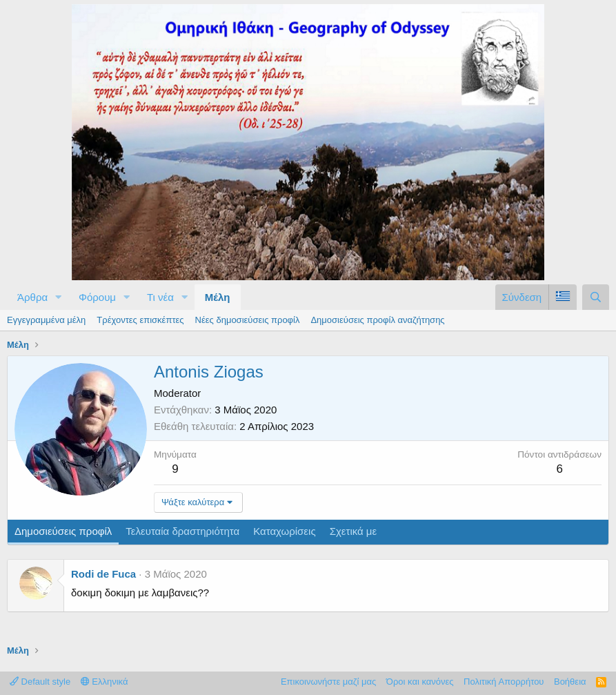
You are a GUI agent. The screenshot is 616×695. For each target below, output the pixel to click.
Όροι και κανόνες (420, 682)
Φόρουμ (97, 297)
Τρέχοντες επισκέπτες (140, 320)
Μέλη (218, 297)
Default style (40, 682)
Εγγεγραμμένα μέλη (46, 320)
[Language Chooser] (563, 297)
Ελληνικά (105, 682)
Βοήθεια (570, 682)
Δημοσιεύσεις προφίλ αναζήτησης (377, 320)
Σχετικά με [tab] (354, 531)
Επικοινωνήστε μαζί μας (328, 682)
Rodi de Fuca (103, 574)
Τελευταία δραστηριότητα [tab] (182, 531)
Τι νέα (160, 297)
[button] (59, 297)
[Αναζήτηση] (596, 297)
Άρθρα (32, 297)
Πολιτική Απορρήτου (504, 682)
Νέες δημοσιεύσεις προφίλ (248, 320)
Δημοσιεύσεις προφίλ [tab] (63, 531)
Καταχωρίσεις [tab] (284, 531)
